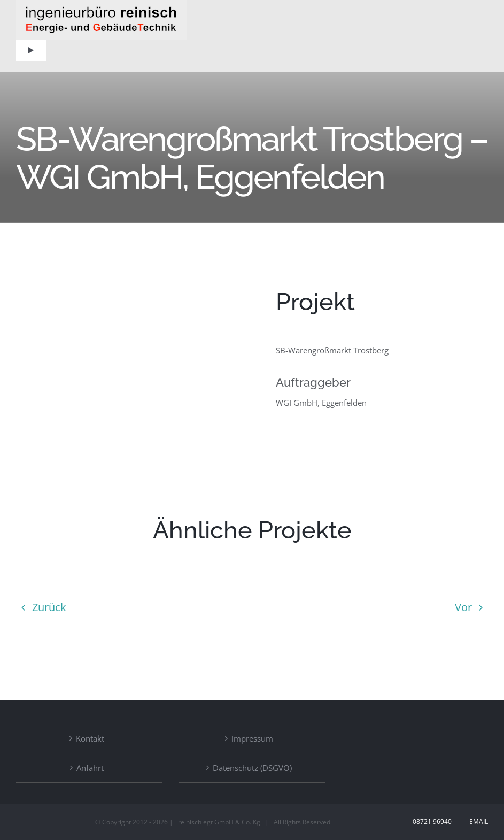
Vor (463, 607)
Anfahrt (90, 768)
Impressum (252, 738)
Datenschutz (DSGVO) (252, 768)
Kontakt (90, 738)
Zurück (49, 607)
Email (477, 822)
